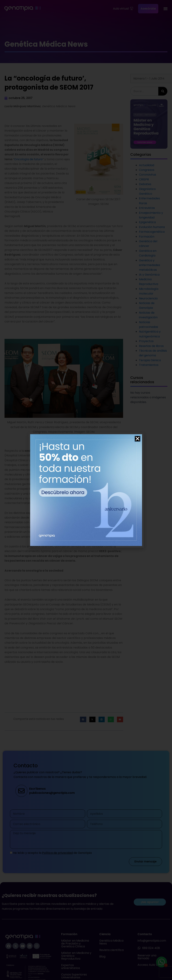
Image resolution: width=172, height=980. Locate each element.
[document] (86, 490)
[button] (138, 439)
